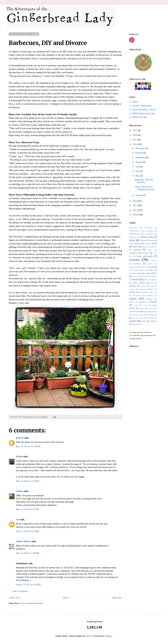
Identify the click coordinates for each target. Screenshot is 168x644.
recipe (136, 305)
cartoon (137, 250)
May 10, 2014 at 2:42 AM (28, 481)
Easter (131, 270)
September (140, 158)
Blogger (109, 636)
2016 (135, 135)
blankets (145, 247)
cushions (137, 264)
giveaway (133, 273)
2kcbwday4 (149, 231)
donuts (142, 267)
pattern (133, 299)
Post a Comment (20, 591)
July (138, 167)
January (139, 195)
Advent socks (147, 237)
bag (146, 243)
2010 (135, 215)
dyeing (151, 267)
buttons (154, 247)
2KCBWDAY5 (135, 234)
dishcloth (133, 267)
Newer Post (15, 598)
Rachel (19, 457)
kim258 (89, 636)
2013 (135, 201)
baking (154, 243)
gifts (151, 270)
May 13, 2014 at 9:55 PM (27, 531)
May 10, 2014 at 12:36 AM (28, 446)
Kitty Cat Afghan (150, 280)
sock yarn (136, 311)
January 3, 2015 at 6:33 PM (28, 585)
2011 (135, 210)
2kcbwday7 (133, 237)
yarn (144, 321)
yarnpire (153, 321)
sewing (142, 308)
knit (152, 283)
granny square (145, 273)
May (138, 176)
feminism (142, 270)
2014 (135, 144)
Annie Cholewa (23, 541)
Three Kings (149, 318)
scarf (145, 305)
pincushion (143, 302)
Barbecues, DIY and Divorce (144, 181)
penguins (149, 299)
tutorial (132, 321)
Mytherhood (144, 292)
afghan (132, 240)
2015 (135, 140)
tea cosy (136, 318)
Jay (18, 520)
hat (155, 273)
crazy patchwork (145, 256)
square (146, 311)
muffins (132, 292)
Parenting (150, 295)
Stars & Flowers (150, 315)
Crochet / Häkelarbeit (142, 106)
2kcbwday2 (148, 228)
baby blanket (135, 243)
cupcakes (153, 260)
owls (155, 292)
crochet (135, 260)
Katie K (20, 438)
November (140, 148)
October (139, 153)
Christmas (133, 253)
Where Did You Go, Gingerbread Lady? (145, 188)
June (138, 171)
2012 (135, 205)
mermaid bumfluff (146, 289)
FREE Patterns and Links (144, 113)
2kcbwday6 (149, 234)
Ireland (135, 279)
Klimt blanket (139, 283)
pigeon (132, 302)
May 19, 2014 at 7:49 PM (27, 553)
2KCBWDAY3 (135, 231)
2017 (135, 130)
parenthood (137, 295)
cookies (145, 253)
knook (143, 286)
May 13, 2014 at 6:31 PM (27, 509)
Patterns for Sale (140, 117)
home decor (144, 276)
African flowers (147, 240)
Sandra (20, 491)
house (155, 276)
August (139, 162)
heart (134, 276)
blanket (135, 247)
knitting (132, 286)
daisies (150, 264)
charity (150, 250)
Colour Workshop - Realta (144, 110)
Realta (154, 302)
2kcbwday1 (133, 228)
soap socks (153, 308)
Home (66, 598)
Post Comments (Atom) (32, 603)
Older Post (117, 598)
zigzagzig (136, 324)
